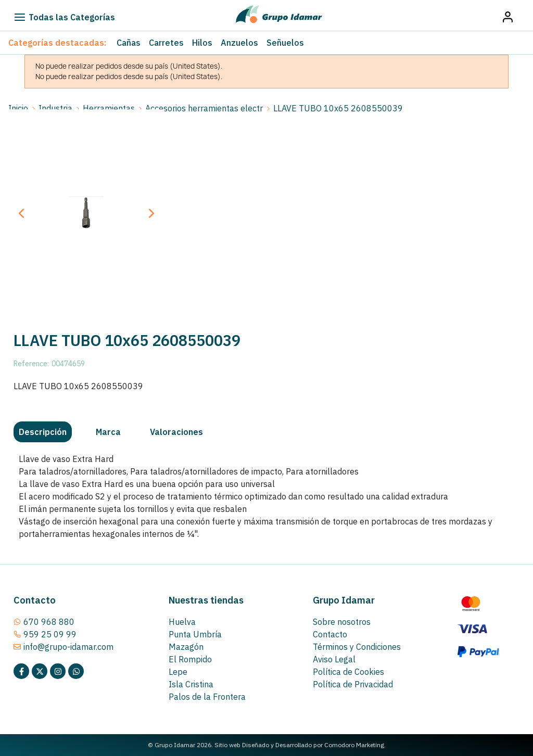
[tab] (43, 432)
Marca (108, 432)
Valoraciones (176, 432)
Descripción (43, 432)
